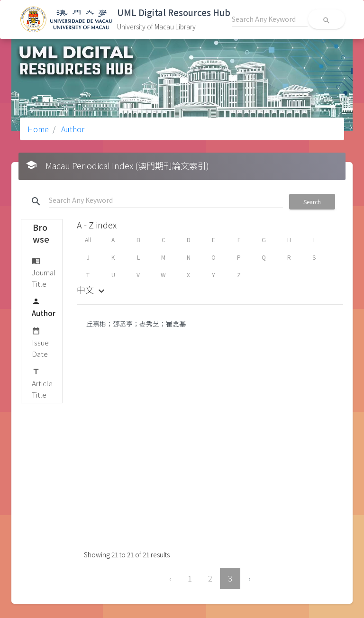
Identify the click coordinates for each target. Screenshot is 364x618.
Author (72, 129)
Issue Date (40, 342)
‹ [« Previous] (170, 578)
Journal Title (44, 272)
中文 (92, 290)
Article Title (42, 383)
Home (38, 129)
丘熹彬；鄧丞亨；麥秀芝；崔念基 (136, 324)
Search (312, 202)
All (88, 240)
